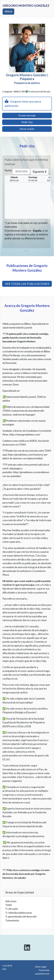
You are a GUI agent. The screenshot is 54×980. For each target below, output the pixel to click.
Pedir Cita (27, 122)
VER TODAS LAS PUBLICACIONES (27, 284)
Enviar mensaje (27, 115)
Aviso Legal (41, 967)
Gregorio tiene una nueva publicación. (23, 103)
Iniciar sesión (27, 129)
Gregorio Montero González (26, 6)
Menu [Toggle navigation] (8, 11)
